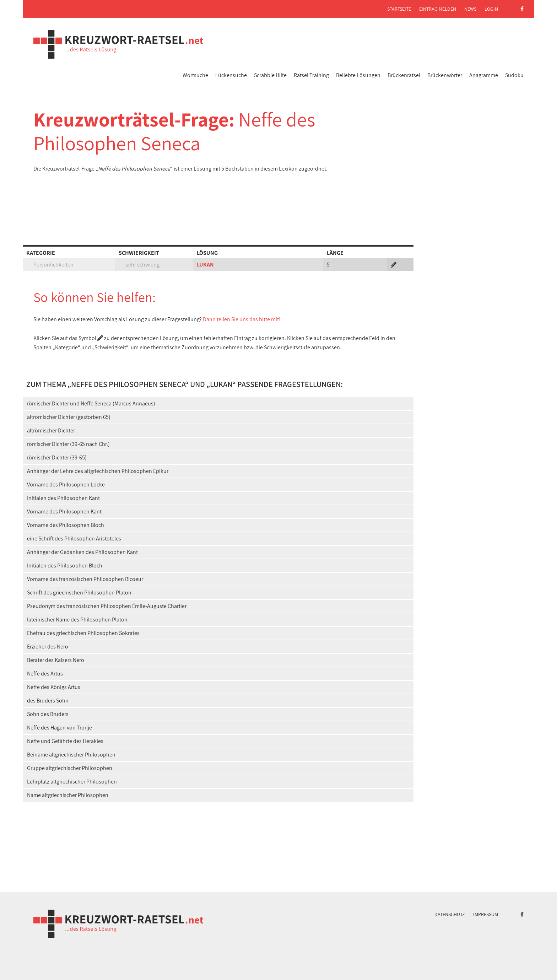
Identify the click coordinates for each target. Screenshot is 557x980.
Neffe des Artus (45, 674)
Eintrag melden (438, 9)
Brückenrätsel (404, 75)
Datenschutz (450, 914)
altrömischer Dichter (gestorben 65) (69, 417)
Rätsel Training (311, 75)
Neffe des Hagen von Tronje (60, 728)
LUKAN (205, 265)
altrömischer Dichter (51, 430)
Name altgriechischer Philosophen (68, 795)
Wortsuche (195, 75)
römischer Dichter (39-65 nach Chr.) (68, 444)
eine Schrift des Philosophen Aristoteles (74, 539)
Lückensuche (231, 75)
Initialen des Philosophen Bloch (65, 566)
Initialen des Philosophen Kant (63, 498)
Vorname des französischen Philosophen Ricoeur (85, 579)
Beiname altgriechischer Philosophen (71, 755)
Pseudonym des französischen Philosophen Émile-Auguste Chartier (107, 606)
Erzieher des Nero (48, 647)
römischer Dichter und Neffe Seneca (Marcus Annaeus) (91, 403)
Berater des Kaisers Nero (56, 660)
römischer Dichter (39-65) (57, 457)
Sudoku (514, 75)
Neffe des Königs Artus (54, 687)
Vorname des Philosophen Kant (64, 511)
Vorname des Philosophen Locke (66, 484)
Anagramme (484, 75)
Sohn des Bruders (48, 714)
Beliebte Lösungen (358, 75)
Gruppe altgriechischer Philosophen (70, 768)
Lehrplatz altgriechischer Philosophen (72, 782)
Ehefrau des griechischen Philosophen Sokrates (83, 633)
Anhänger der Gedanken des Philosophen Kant (82, 552)
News (470, 9)
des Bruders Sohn (48, 701)
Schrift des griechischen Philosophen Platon (79, 593)
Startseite (399, 9)
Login (491, 9)
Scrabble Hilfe (270, 75)
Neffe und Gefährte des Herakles (65, 741)
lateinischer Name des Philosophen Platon (77, 620)
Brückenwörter (445, 75)
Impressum (486, 914)
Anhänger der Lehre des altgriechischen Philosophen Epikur (98, 471)
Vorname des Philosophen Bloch (66, 525)
